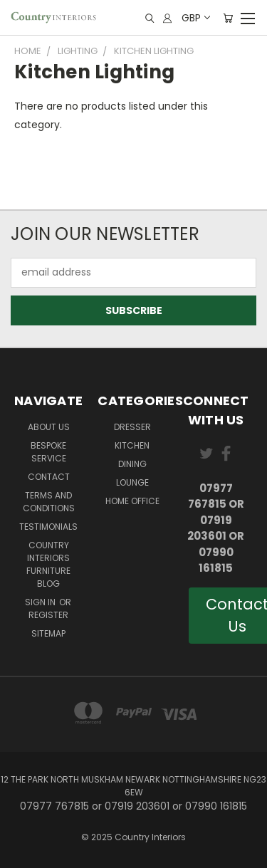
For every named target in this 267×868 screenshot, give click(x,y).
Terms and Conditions (49, 502)
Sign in (41, 602)
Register (48, 615)
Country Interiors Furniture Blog (48, 564)
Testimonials (48, 527)
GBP (195, 18)
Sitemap (48, 633)
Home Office (132, 501)
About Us (49, 427)
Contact (49, 477)
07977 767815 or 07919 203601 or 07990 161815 (216, 528)
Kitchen (132, 445)
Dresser (132, 427)
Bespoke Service (48, 452)
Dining (132, 464)
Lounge (132, 482)
